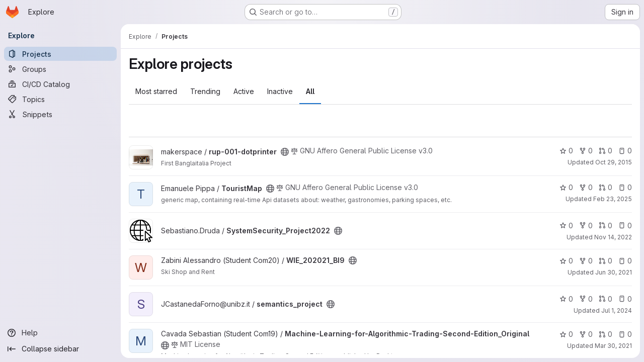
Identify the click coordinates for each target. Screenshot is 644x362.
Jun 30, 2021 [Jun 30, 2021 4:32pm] (614, 272)
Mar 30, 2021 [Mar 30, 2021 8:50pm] (613, 346)
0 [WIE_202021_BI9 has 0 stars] (566, 261)
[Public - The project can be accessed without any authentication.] (285, 152)
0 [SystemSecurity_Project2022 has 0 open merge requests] (606, 225)
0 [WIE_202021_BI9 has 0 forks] (586, 261)
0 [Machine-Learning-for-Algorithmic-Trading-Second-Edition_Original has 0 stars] (566, 334)
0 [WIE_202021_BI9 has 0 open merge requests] (606, 261)
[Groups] (60, 69)
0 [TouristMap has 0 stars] (566, 187)
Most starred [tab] (156, 91)
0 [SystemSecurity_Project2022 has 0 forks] (586, 225)
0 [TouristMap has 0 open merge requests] (606, 187)
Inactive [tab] (280, 91)
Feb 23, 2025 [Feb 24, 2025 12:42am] (613, 199)
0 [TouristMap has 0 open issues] (625, 187)
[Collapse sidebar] (60, 349)
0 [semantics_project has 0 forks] (586, 299)
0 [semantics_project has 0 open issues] (625, 299)
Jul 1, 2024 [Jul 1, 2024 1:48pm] (617, 310)
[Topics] (60, 99)
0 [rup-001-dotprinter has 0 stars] (566, 151)
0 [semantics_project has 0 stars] (566, 299)
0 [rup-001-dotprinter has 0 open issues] (625, 151)
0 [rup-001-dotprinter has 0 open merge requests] (606, 151)
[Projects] (60, 54)
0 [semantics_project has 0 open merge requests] (606, 299)
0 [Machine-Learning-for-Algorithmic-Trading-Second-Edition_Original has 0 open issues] (625, 334)
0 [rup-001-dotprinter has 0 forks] (586, 151)
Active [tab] (244, 91)
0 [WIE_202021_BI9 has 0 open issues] (625, 261)
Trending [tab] (205, 91)
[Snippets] (60, 114)
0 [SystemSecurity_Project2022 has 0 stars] (566, 225)
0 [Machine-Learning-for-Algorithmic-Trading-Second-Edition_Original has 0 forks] (586, 334)
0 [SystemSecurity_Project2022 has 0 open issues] (625, 225)
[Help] (60, 333)
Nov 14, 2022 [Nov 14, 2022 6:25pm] (613, 237)
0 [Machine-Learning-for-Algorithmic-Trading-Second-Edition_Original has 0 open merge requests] (606, 334)
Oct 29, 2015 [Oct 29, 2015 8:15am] (614, 162)
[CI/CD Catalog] (60, 84)
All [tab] (310, 91)
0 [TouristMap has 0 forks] (586, 187)
